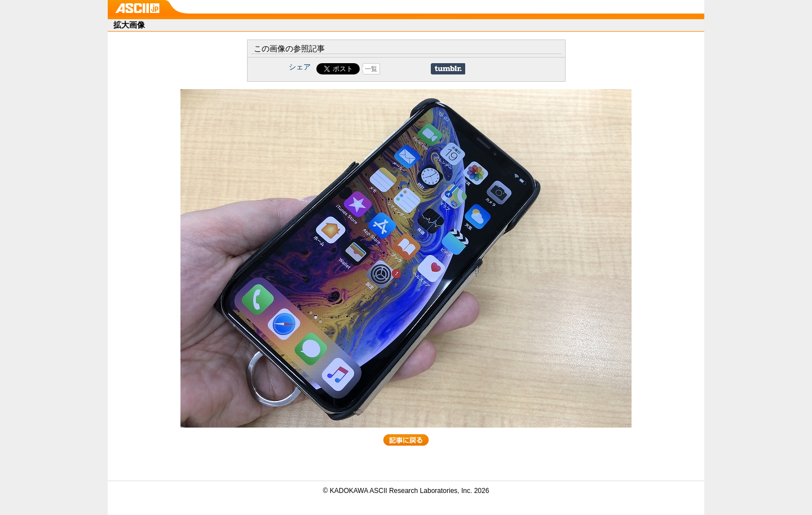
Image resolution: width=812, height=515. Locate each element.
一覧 (371, 69)
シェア (300, 67)
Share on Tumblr (448, 69)
